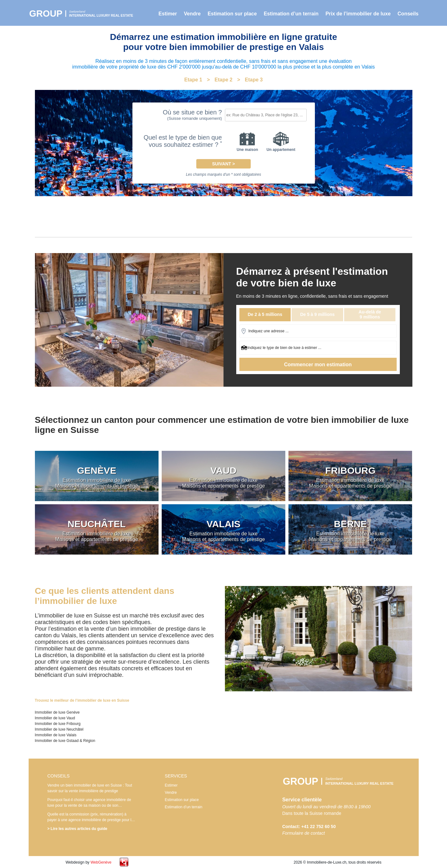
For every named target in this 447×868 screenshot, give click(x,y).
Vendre (192, 14)
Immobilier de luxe (84, 13)
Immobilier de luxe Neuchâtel (59, 729)
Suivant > (223, 164)
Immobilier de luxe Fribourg (58, 724)
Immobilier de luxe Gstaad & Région (65, 741)
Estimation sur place (232, 14)
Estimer (168, 14)
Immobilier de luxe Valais (56, 735)
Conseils (408, 14)
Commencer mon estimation (318, 365)
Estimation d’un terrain (291, 14)
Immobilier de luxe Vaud (55, 718)
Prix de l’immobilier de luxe (358, 14)
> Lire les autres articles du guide (77, 829)
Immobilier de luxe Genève (57, 712)
